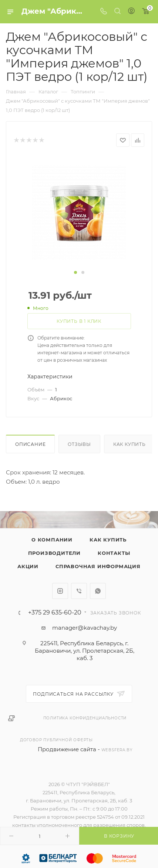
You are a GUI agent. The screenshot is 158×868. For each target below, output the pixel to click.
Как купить (130, 444)
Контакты (114, 553)
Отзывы (79, 444)
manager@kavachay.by (85, 628)
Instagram (60, 591)
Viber (79, 591)
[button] (75, 272)
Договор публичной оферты (56, 740)
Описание (30, 444)
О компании (52, 540)
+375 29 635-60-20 (55, 613)
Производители (54, 553)
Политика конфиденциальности (85, 718)
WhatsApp (98, 591)
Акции (28, 566)
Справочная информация (98, 566)
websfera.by (117, 750)
